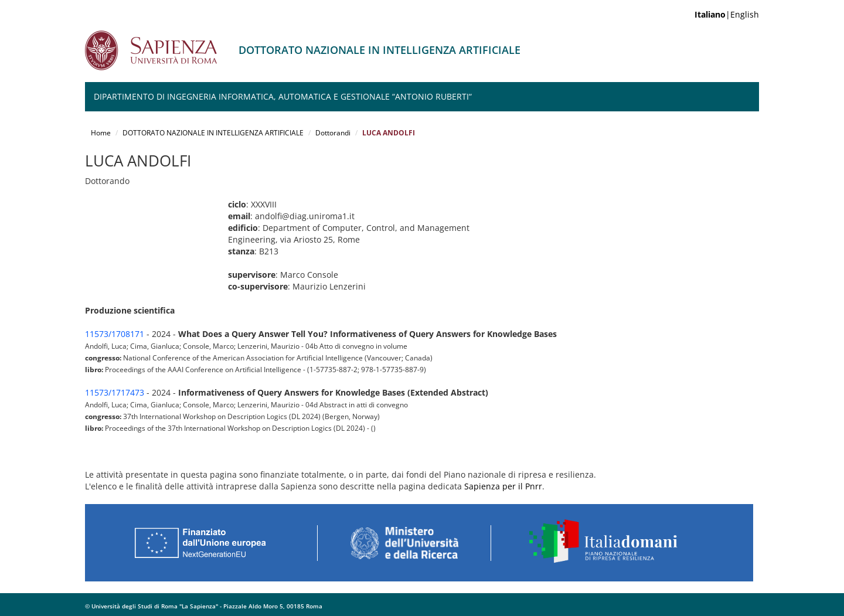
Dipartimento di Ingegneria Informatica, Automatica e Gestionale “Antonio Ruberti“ (283, 96)
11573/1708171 (115, 334)
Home (101, 133)
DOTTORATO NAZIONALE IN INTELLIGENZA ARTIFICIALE (213, 133)
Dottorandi (333, 133)
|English (727, 14)
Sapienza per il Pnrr (503, 486)
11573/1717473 (115, 392)
